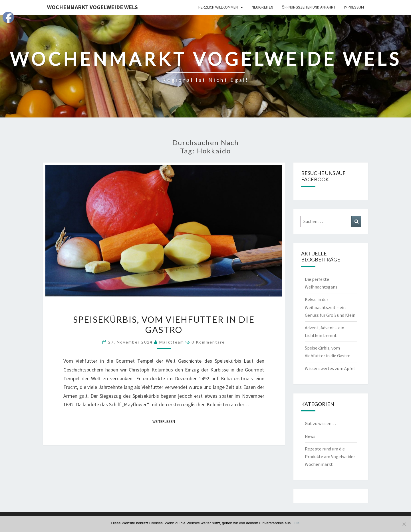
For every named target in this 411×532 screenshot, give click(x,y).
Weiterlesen (165, 421)
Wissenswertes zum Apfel (330, 368)
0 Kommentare (208, 342)
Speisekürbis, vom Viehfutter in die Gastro (164, 324)
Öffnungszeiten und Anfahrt (309, 7)
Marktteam (172, 342)
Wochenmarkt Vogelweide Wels (92, 7)
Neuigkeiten (262, 7)
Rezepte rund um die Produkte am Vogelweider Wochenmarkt (330, 456)
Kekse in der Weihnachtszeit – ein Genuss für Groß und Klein (330, 307)
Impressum (354, 7)
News (310, 436)
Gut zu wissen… (320, 423)
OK (297, 523)
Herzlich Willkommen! (218, 7)
